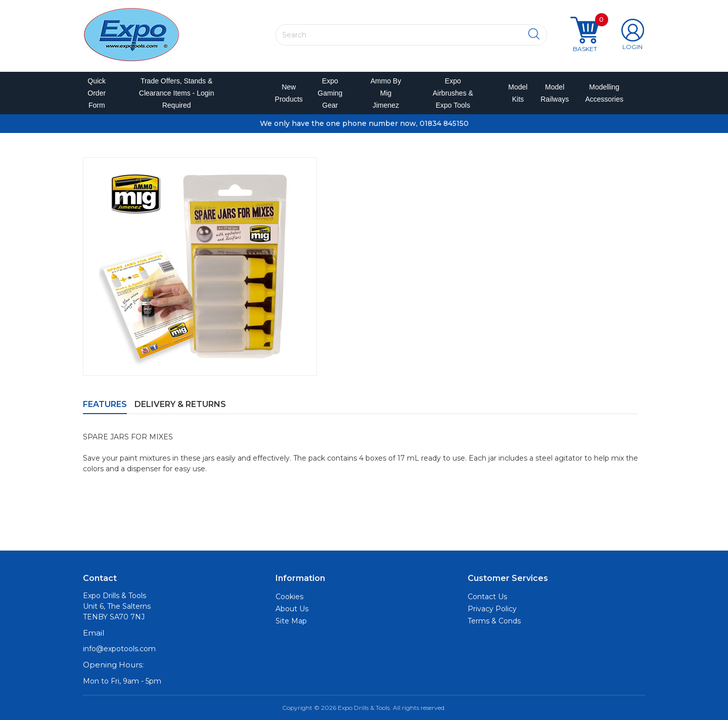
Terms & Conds (494, 621)
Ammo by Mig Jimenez (386, 93)
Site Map (291, 621)
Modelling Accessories (602, 93)
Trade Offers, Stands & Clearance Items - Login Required (177, 93)
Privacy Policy (492, 609)
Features (105, 404)
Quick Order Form (97, 93)
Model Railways (553, 93)
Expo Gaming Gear (330, 93)
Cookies (289, 597)
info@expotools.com (119, 649)
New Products (286, 93)
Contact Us (487, 597)
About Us (292, 609)
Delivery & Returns (180, 404)
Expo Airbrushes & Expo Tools (453, 93)
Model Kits (516, 93)
